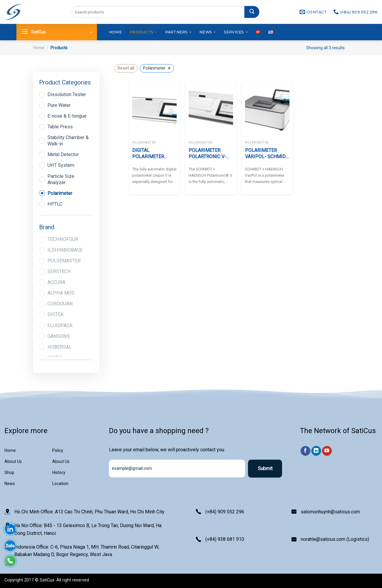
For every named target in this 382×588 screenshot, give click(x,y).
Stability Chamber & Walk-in (68, 141)
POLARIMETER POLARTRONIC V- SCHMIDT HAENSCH (210, 154)
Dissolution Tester (67, 94)
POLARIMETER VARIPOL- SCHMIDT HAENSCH (267, 154)
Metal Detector (63, 154)
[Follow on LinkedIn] (316, 451)
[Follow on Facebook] (305, 451)
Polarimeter (60, 193)
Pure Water (59, 105)
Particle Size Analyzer (61, 179)
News (208, 32)
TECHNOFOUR (63, 239)
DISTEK (56, 314)
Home (115, 32)
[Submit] (252, 12)
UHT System (61, 165)
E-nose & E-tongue (67, 116)
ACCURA (56, 282)
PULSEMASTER (64, 261)
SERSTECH (59, 271)
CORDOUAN (60, 304)
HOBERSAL (60, 347)
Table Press (60, 127)
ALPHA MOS (61, 293)
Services (236, 32)
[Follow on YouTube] (327, 451)
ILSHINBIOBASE (65, 250)
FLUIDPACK (60, 325)
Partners (178, 32)
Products (143, 32)
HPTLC (55, 204)
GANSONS (59, 336)
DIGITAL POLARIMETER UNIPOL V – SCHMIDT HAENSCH (154, 154)
